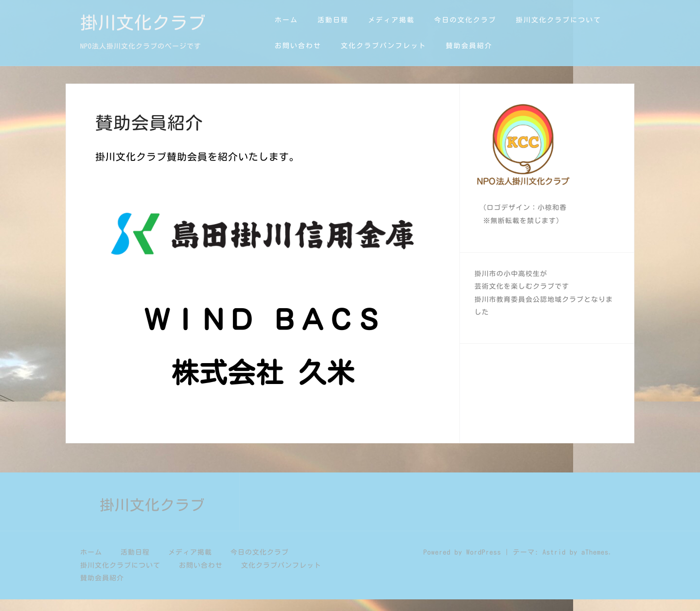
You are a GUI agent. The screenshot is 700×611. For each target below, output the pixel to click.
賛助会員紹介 (469, 46)
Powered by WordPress (462, 564)
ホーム (286, 20)
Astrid (554, 564)
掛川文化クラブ (143, 22)
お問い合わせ (298, 46)
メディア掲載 (391, 20)
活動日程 (333, 20)
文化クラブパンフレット (384, 46)
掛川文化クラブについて (559, 20)
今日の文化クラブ (465, 20)
